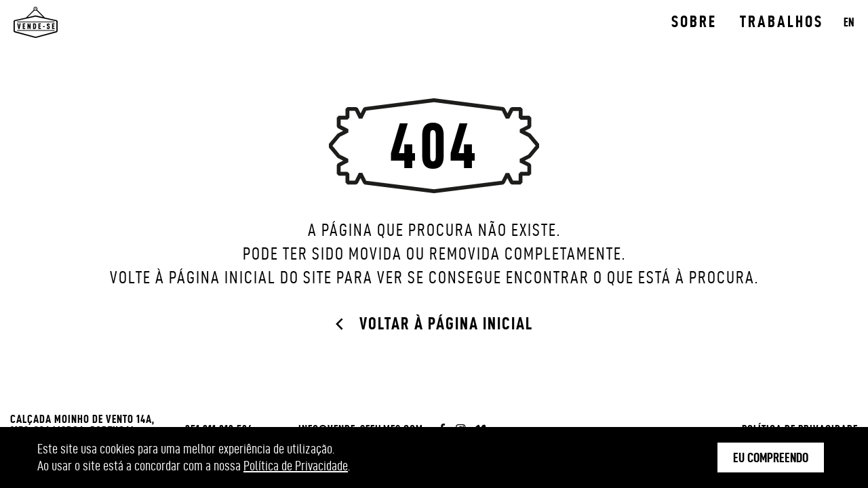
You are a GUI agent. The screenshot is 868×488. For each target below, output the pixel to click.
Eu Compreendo (771, 457)
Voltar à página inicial (446, 324)
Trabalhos (782, 22)
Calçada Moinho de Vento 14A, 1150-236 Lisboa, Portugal (82, 425)
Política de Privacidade (296, 466)
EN (849, 22)
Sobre (694, 22)
